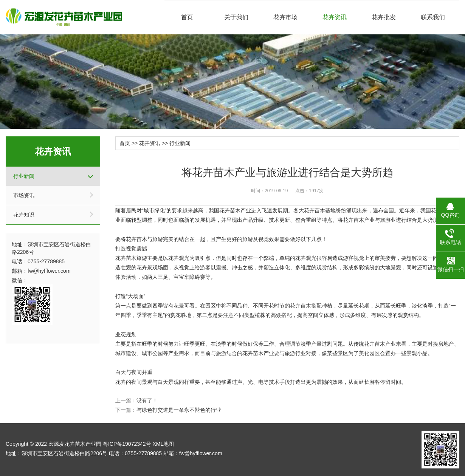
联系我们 (433, 17)
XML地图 (163, 444)
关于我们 (236, 17)
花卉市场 (285, 17)
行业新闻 (24, 176)
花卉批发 (384, 17)
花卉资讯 (335, 17)
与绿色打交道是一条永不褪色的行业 (179, 410)
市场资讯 (24, 195)
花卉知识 (24, 215)
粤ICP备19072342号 (127, 444)
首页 (187, 17)
